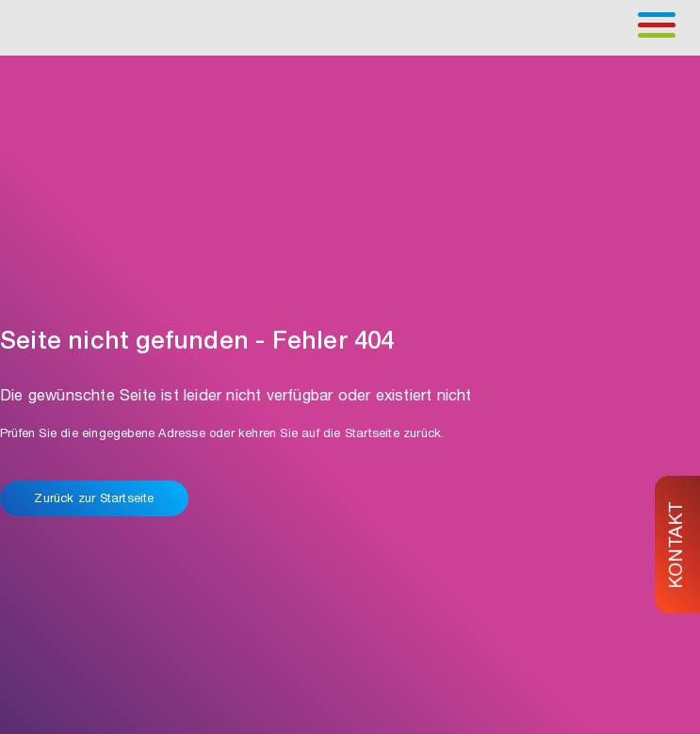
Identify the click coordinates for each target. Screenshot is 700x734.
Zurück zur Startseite (94, 500)
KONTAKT (678, 544)
